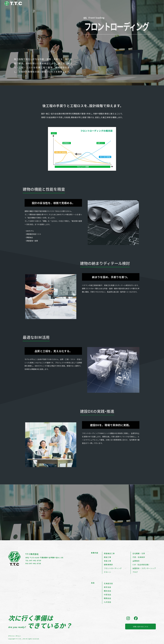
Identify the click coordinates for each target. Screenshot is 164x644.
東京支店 (107, 587)
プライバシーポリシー (15, 635)
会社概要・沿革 (139, 553)
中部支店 (107, 595)
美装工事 (107, 557)
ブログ (135, 572)
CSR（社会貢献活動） (141, 565)
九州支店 (107, 602)
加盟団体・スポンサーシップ (144, 568)
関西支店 (107, 598)
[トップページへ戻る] (13, 4)
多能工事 (107, 561)
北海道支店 (108, 583)
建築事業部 (108, 565)
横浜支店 (107, 591)
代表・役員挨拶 (139, 557)
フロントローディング (113, 568)
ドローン (107, 572)
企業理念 (136, 561)
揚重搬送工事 (109, 553)
